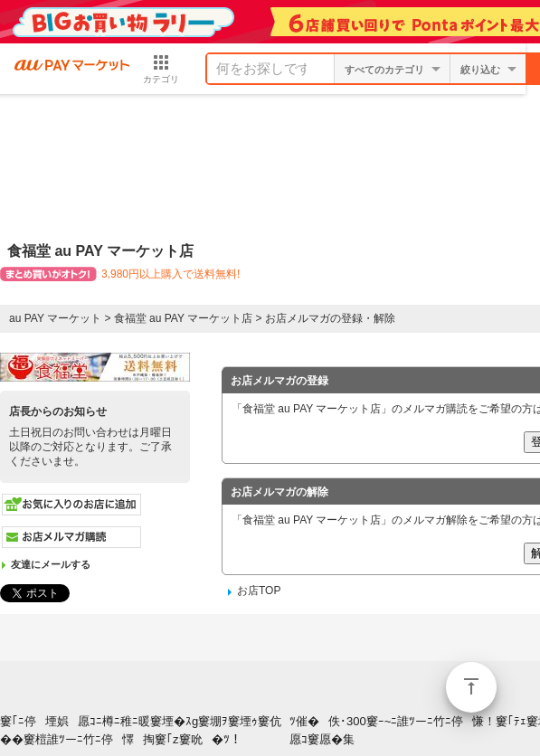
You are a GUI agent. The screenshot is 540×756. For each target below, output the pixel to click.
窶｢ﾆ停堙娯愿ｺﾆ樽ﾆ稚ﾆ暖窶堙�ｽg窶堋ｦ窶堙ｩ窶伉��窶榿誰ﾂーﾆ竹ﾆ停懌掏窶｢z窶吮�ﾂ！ (141, 731)
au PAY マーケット (55, 318)
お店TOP (259, 591)
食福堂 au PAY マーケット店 (183, 318)
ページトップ (471, 687)
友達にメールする (51, 564)
